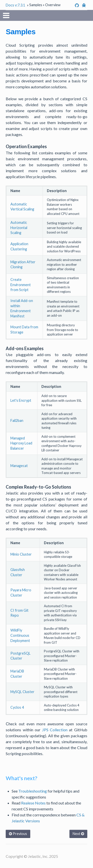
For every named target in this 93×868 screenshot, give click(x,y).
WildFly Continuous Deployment (20, 635)
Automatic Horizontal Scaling (19, 228)
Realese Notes (33, 803)
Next (78, 834)
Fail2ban (17, 420)
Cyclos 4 (17, 707)
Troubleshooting (33, 791)
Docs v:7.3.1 (15, 5)
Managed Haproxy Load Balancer (21, 443)
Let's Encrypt (21, 400)
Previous (18, 834)
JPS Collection (55, 730)
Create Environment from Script (21, 285)
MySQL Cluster (22, 692)
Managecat (19, 466)
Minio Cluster (21, 554)
